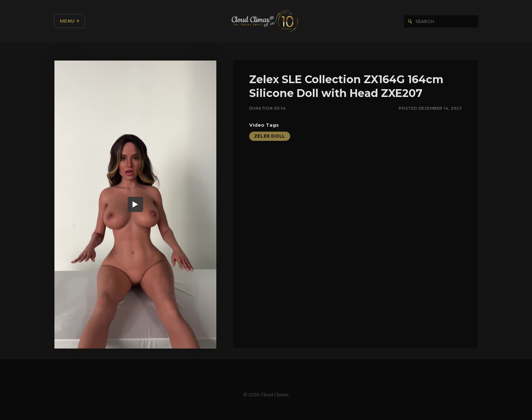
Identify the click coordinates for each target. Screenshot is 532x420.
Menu (70, 21)
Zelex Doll (270, 137)
